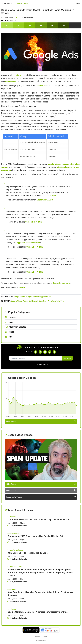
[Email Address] (35, 358)
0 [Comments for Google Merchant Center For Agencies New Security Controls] (9, 618)
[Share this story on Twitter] (18, 25)
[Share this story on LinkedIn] (41, 25)
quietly (18, 75)
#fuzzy (53, 195)
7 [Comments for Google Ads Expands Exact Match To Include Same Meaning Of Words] (18, 17)
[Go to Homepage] (15, 3)
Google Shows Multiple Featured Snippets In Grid (33, 297)
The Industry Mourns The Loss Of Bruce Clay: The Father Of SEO (39, 519)
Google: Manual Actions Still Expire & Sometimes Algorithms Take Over (37, 301)
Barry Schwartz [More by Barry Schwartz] (20, 526)
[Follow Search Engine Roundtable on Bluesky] (45, 352)
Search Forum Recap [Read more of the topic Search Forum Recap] (15, 550)
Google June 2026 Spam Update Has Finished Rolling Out (35, 536)
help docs (41, 86)
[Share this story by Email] (64, 25)
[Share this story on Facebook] (7, 25)
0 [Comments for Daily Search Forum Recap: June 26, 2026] (9, 559)
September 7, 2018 (45, 200)
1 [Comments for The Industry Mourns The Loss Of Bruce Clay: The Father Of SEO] (9, 526)
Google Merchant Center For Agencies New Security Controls (38, 612)
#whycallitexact (33, 243)
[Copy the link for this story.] (75, 25)
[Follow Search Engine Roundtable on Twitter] (40, 352)
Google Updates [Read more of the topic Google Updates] (14, 533)
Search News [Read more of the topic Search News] (12, 517)
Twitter (22, 287)
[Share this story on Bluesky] (52, 25)
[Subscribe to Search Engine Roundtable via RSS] (54, 352)
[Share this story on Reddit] (30, 25)
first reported (11, 81)
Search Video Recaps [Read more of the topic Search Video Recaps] (15, 567)
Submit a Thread (41, 637)
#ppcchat (21, 243)
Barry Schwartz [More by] (28, 17)
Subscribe (67, 358)
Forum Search (41, 641)
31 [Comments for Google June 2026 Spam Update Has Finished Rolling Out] (10, 542)
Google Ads (13, 21)
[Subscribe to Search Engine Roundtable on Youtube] (50, 352)
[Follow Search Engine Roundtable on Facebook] (36, 352)
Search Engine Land (61, 283)
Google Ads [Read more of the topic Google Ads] (12, 589)
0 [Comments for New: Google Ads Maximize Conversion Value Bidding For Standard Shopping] (9, 601)
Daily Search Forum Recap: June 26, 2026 (28, 553)
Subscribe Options (41, 364)
